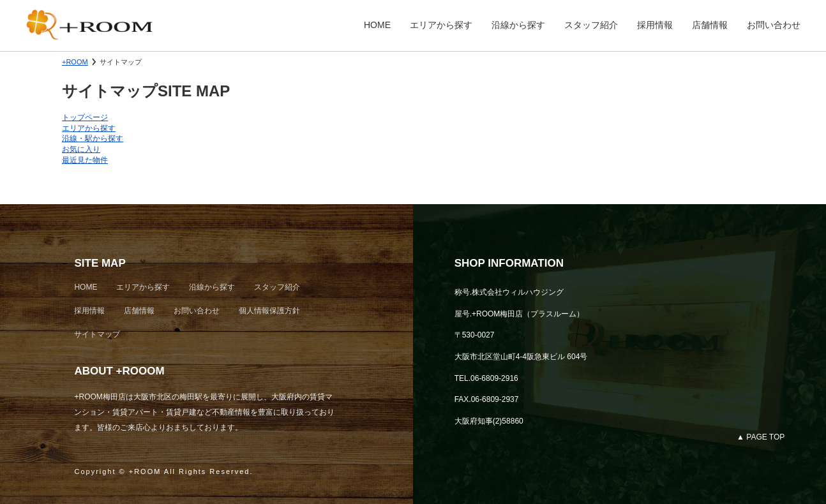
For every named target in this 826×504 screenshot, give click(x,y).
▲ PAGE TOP (761, 437)
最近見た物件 (85, 160)
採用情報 (655, 25)
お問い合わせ (774, 25)
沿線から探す (518, 25)
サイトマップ (97, 334)
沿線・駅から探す (93, 138)
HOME (377, 25)
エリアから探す (441, 25)
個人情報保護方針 (269, 311)
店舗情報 (710, 25)
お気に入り (81, 149)
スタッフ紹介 (591, 25)
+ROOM (75, 62)
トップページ (85, 117)
